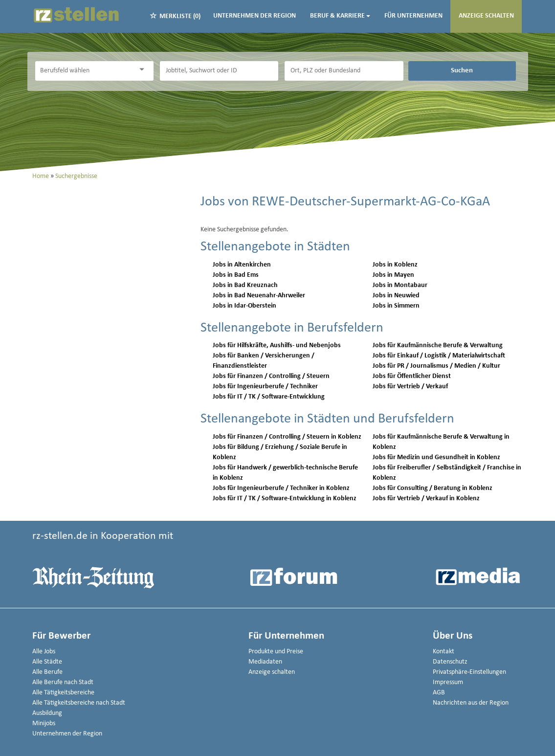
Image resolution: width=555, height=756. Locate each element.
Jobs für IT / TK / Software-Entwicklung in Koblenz (285, 499)
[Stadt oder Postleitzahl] (344, 71)
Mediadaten (265, 662)
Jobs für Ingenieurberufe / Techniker (265, 387)
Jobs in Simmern (396, 306)
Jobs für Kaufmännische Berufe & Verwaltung (438, 345)
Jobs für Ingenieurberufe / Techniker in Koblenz (281, 488)
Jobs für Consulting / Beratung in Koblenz (433, 488)
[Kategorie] (85, 71)
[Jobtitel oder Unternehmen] (219, 71)
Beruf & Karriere (340, 16)
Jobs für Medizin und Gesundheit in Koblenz (436, 457)
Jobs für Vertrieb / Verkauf (410, 387)
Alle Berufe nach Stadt (63, 682)
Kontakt (444, 652)
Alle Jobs (44, 652)
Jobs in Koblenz (395, 265)
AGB (439, 693)
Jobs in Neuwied (396, 296)
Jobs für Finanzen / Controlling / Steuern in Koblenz (287, 437)
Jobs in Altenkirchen (242, 265)
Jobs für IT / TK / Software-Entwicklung (269, 397)
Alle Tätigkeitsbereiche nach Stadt (79, 703)
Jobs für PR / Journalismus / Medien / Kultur (436, 366)
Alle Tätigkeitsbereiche (63, 693)
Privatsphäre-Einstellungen (469, 672)
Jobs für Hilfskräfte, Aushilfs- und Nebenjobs (277, 345)
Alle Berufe (47, 672)
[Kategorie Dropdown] (144, 70)
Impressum (448, 682)
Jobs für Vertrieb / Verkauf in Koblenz (426, 499)
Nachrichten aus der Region (471, 703)
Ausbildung (47, 713)
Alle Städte (47, 662)
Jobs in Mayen (393, 275)
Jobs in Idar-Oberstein (244, 306)
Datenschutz (450, 662)
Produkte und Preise (276, 652)
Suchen (462, 70)
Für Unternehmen (413, 16)
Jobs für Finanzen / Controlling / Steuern (271, 376)
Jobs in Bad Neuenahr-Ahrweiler (259, 296)
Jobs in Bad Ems (236, 275)
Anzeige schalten (486, 16)
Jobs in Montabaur (400, 285)
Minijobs (44, 723)
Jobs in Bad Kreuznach (245, 285)
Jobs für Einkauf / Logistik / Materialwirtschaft (439, 356)
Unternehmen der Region (255, 16)
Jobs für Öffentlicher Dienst (412, 376)
